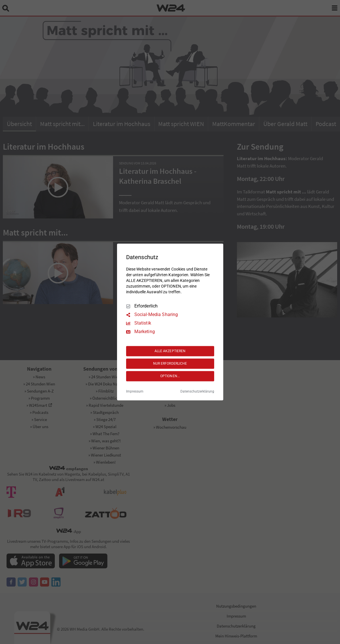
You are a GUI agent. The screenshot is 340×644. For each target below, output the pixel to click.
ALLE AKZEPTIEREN (170, 351)
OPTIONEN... (170, 376)
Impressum (135, 392)
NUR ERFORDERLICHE (170, 364)
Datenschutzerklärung (197, 392)
